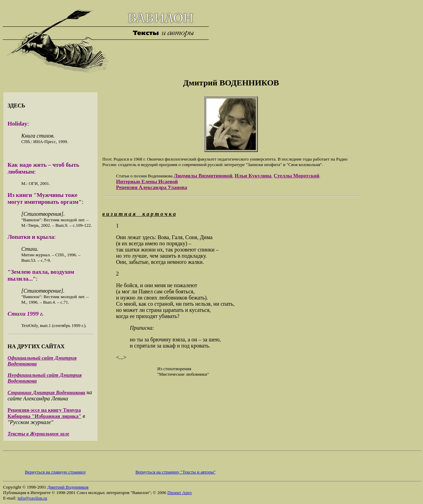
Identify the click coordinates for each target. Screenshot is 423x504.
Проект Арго (179, 493)
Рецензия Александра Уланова (152, 187)
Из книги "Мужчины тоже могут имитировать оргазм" (45, 198)
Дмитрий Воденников (68, 487)
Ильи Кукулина (253, 176)
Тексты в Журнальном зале (38, 434)
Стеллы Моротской (296, 176)
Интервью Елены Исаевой (147, 181)
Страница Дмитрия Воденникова (46, 392)
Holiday (18, 124)
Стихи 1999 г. (26, 314)
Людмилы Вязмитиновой (203, 176)
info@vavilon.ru (32, 498)
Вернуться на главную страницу (55, 472)
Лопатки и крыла (31, 237)
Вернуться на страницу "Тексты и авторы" (175, 472)
